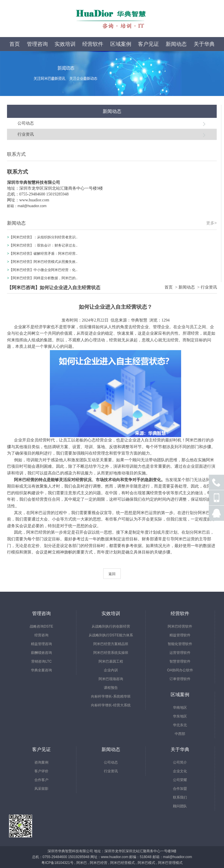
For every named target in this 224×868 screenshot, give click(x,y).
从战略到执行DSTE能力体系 (111, 635)
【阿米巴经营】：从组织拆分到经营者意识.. (43, 237)
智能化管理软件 (180, 644)
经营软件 (93, 44)
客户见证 (148, 44)
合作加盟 (180, 789)
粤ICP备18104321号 (57, 863)
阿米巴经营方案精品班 (111, 644)
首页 (15, 44)
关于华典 (204, 44)
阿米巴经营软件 (180, 626)
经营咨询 (41, 635)
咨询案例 (41, 762)
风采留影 (41, 789)
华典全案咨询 (41, 670)
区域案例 (121, 44)
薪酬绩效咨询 (41, 653)
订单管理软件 (180, 679)
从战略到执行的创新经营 (111, 626)
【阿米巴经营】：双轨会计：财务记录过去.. (43, 245)
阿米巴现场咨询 (111, 679)
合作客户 (41, 780)
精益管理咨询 (41, 644)
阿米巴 (82, 863)
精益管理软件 (180, 635)
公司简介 (180, 762)
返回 (112, 574)
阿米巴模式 (146, 863)
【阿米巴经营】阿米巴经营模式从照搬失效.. (43, 262)
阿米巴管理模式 (170, 863)
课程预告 (111, 688)
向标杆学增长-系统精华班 (111, 696)
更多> (211, 223)
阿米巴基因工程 (111, 661)
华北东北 (180, 725)
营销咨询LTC (41, 661)
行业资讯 (26, 134)
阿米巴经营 (99, 863)
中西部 (180, 734)
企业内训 (111, 670)
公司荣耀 (180, 780)
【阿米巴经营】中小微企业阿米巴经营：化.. (43, 270)
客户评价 (41, 771)
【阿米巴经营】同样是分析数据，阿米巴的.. (43, 278)
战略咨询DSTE (41, 626)
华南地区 (180, 708)
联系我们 (180, 797)
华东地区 (180, 716)
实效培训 (65, 44)
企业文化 (180, 771)
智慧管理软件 (180, 661)
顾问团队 (180, 806)
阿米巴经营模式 (123, 863)
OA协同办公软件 (180, 670)
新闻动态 (176, 44)
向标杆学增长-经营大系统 (111, 705)
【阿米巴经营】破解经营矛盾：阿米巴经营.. (43, 254)
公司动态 (26, 123)
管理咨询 (37, 44)
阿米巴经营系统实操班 (111, 653)
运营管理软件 (180, 653)
